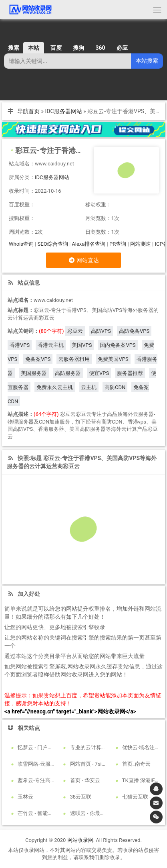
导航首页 (28, 111)
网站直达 (83, 260)
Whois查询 (21, 244)
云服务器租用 (74, 359)
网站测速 (141, 244)
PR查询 (118, 244)
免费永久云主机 (55, 387)
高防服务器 (68, 373)
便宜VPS (99, 373)
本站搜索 (147, 61)
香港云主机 (51, 345)
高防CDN (115, 387)
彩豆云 (75, 331)
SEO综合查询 (53, 244)
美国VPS (82, 345)
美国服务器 (34, 373)
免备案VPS (38, 359)
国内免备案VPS (118, 345)
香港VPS (20, 345)
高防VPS (101, 331)
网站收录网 (80, 840)
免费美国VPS (113, 359)
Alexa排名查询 (89, 244)
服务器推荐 (130, 373)
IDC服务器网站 (64, 111)
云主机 (89, 387)
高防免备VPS (134, 331)
